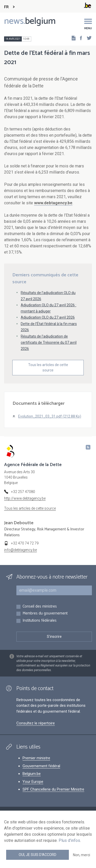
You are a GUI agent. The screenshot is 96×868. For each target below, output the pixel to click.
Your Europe (33, 782)
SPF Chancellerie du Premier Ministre (53, 789)
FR (6, 7)
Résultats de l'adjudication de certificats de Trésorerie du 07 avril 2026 (49, 342)
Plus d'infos (69, 840)
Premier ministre (36, 758)
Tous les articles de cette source (48, 367)
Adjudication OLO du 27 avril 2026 (48, 317)
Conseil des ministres (40, 607)
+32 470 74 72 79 (25, 543)
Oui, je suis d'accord (38, 855)
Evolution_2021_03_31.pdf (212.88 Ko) (50, 416)
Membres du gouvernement (45, 614)
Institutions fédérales (40, 621)
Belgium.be (32, 774)
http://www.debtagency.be (25, 498)
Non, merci (82, 855)
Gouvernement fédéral (41, 766)
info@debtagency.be (20, 550)
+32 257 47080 (23, 492)
